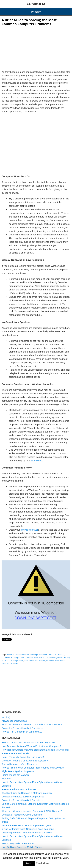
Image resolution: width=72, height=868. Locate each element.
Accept (29, 863)
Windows (50, 661)
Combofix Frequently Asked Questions (22, 728)
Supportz (6, 778)
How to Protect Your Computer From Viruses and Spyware (33, 768)
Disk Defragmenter (55, 658)
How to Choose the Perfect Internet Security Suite (28, 743)
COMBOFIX (36, 4)
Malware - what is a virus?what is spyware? (25, 761)
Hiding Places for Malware (16, 775)
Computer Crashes (56, 655)
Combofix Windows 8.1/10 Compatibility (23, 797)
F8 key (67, 658)
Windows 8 (60, 661)
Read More (42, 863)
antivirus (10, 655)
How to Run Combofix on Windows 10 (22, 732)
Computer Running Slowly (13, 658)
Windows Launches (10, 663)
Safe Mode (36, 461)
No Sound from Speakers (12, 661)
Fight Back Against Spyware (18, 771)
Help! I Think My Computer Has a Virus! (23, 757)
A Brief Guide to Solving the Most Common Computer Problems (29, 22)
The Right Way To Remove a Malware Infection (27, 793)
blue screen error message (26, 655)
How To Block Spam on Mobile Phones (22, 847)
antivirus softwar (29, 530)
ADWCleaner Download (14, 721)
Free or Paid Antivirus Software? (19, 789)
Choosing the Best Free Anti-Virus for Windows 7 (28, 833)
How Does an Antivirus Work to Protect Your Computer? (31, 746)
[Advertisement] (36, 47)
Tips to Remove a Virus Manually (19, 764)
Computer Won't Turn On (35, 658)
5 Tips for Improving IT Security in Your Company (28, 829)
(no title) (6, 717)
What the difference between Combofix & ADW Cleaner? (32, 724)
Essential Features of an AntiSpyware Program (26, 825)
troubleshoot (40, 661)
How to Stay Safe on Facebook (18, 843)
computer (43, 655)
